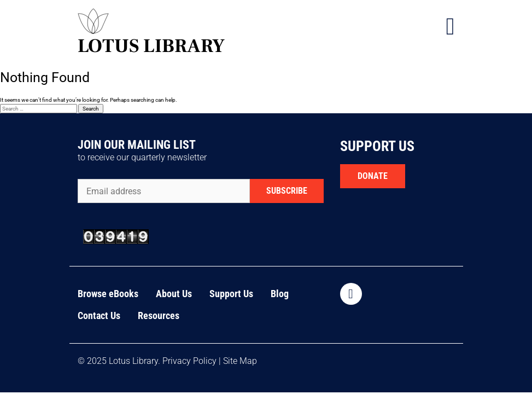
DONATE (373, 176)
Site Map (240, 361)
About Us (174, 294)
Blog (280, 294)
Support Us (231, 294)
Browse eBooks (108, 294)
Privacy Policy (189, 361)
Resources (159, 315)
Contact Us (99, 315)
